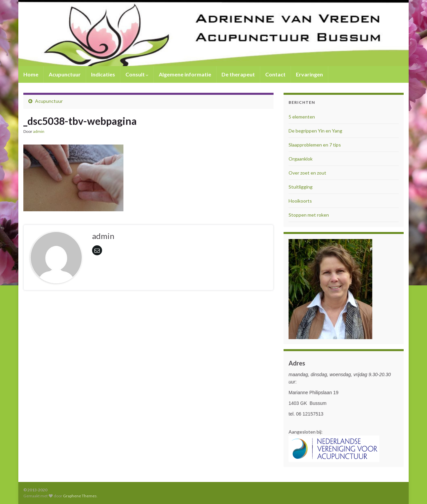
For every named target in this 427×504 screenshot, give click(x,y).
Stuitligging (301, 187)
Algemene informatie (185, 74)
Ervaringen (309, 74)
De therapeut (238, 74)
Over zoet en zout (307, 173)
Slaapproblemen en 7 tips (315, 145)
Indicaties (103, 74)
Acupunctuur (65, 74)
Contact (275, 74)
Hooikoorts (300, 201)
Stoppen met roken (309, 215)
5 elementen (302, 117)
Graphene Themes (80, 496)
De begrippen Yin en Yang (315, 131)
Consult (137, 74)
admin (39, 131)
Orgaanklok (301, 159)
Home (31, 74)
